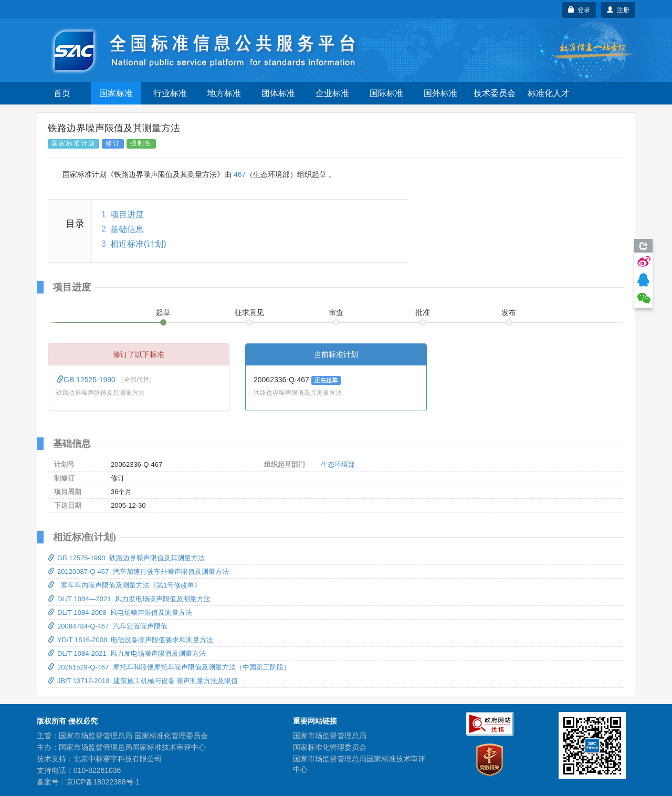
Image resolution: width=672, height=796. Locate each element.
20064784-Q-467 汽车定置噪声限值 (108, 626)
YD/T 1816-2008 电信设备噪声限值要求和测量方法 (130, 640)
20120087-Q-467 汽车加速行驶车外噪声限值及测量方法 (138, 572)
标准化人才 (549, 93)
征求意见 (249, 312)
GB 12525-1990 (87, 380)
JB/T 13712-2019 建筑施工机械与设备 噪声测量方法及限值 (143, 681)
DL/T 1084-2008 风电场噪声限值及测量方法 (120, 612)
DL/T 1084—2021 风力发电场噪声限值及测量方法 (129, 599)
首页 (62, 93)
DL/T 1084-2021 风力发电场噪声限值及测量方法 (127, 653)
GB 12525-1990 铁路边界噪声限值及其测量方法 (126, 558)
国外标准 (440, 93)
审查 (336, 312)
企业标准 (332, 93)
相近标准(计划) (138, 244)
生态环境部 (338, 464)
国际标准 (386, 93)
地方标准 (224, 93)
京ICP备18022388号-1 (103, 782)
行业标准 (170, 93)
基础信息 (127, 229)
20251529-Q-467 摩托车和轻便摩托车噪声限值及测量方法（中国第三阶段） (169, 667)
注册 (618, 10)
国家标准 (116, 93)
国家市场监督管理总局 (330, 736)
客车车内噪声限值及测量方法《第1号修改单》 (124, 585)
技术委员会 (495, 93)
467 (240, 174)
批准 (423, 312)
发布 (509, 312)
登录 (579, 10)
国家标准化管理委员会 (330, 747)
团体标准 (278, 93)
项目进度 (127, 214)
